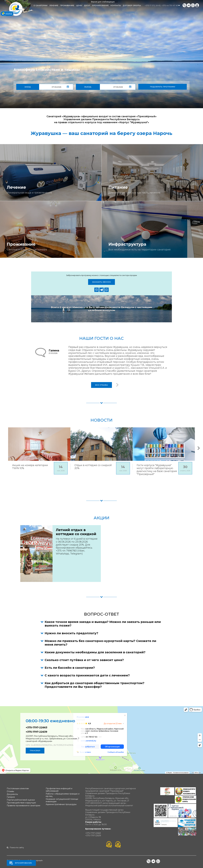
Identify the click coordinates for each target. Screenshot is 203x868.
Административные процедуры (61, 804)
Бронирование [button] (100, 5)
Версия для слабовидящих (103, 2)
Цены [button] (79, 5)
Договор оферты (132, 5)
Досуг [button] (87, 5)
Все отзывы (101, 385)
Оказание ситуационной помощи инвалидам (62, 800)
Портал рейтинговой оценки (21, 800)
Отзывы (10, 791)
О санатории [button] (40, 5)
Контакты (116, 5)
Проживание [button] (67, 5)
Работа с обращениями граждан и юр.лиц (63, 795)
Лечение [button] (54, 5)
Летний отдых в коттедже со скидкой (76, 532)
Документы (12, 794)
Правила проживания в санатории (23, 806)
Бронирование (23, 863)
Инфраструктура (127, 244)
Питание (118, 187)
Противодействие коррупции (21, 803)
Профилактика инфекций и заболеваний (59, 790)
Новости (101, 420)
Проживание (21, 244)
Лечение (16, 187)
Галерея (11, 797)
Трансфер (35, 751)
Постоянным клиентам (18, 789)
